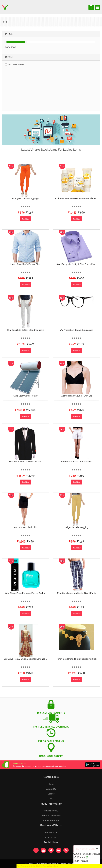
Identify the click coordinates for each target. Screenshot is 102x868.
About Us (51, 789)
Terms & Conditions (51, 815)
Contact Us (51, 837)
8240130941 (81, 861)
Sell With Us (51, 832)
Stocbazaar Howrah (15, 64)
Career (51, 794)
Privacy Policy (51, 811)
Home (51, 784)
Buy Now (25, 219)
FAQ (51, 799)
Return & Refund (51, 820)
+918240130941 (91, 854)
